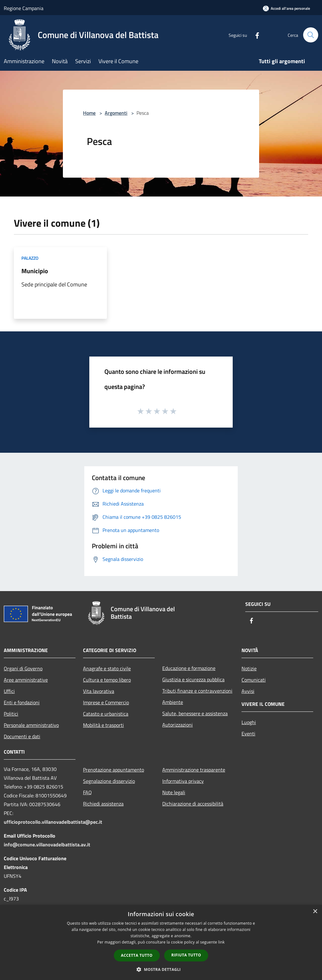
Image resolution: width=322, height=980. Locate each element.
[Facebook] (255, 35)
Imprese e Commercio (106, 702)
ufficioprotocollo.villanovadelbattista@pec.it (53, 822)
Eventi (248, 734)
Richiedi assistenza (103, 804)
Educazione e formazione (189, 668)
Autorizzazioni (178, 725)
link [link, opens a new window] (222, 942)
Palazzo (30, 258)
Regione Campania (24, 8)
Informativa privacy (183, 781)
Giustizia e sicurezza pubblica (193, 679)
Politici (11, 714)
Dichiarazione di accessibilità (193, 804)
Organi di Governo (23, 668)
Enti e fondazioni (22, 702)
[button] (161, 969)
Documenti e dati (22, 736)
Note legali (174, 792)
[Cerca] (311, 35)
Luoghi (249, 722)
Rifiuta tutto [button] (186, 955)
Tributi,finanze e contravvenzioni (197, 691)
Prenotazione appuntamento (114, 770)
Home (89, 113)
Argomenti (116, 113)
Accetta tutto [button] (137, 955)
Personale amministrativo (31, 725)
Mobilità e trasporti (103, 725)
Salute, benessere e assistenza (195, 713)
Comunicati (254, 680)
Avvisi (248, 691)
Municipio (35, 271)
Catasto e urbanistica (106, 714)
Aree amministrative (26, 680)
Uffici (9, 691)
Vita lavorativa (99, 691)
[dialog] (161, 942)
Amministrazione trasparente (194, 770)
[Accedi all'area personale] (286, 8)
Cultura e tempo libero (107, 680)
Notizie (249, 668)
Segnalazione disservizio (109, 781)
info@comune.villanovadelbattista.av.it (47, 844)
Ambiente (173, 702)
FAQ (87, 792)
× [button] (315, 912)
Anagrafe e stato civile (107, 668)
